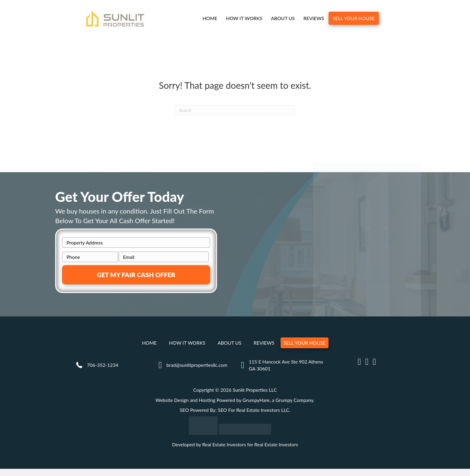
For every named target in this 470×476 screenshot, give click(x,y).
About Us (283, 18)
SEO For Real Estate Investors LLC (254, 410)
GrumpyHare (256, 400)
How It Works (244, 18)
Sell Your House (354, 18)
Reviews (314, 18)
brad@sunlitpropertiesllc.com (197, 365)
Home (210, 18)
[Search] (235, 110)
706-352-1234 (103, 365)
